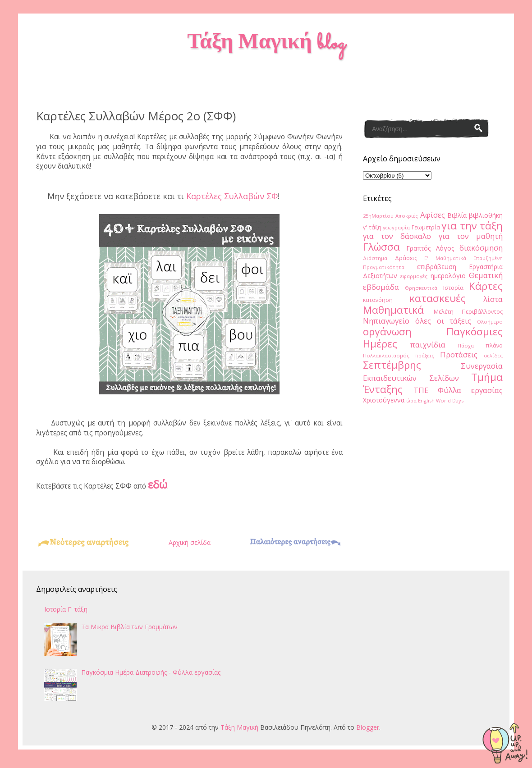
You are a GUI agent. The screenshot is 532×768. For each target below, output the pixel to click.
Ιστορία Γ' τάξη (66, 609)
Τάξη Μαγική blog (266, 44)
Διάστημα (375, 258)
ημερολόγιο (448, 276)
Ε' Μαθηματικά (445, 258)
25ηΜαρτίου (378, 216)
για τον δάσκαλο (397, 236)
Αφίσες (433, 215)
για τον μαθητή (471, 236)
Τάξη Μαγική (239, 727)
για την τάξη (472, 226)
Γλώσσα (381, 247)
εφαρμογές (414, 276)
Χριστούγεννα (384, 400)
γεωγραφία (396, 227)
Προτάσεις (459, 354)
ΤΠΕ (421, 390)
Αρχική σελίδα (190, 542)
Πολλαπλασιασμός (386, 355)
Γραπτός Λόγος (430, 248)
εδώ (158, 484)
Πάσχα (466, 345)
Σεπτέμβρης (392, 365)
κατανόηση (378, 300)
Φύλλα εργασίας (470, 390)
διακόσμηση (481, 248)
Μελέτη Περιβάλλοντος (468, 312)
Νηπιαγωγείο (386, 321)
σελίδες (493, 355)
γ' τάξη (372, 227)
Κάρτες (486, 286)
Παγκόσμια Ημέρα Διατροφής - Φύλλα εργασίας (151, 672)
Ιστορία (453, 288)
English (426, 400)
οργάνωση (387, 331)
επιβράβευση (437, 267)
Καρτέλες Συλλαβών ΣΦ (232, 196)
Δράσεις (406, 258)
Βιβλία (457, 215)
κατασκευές (438, 298)
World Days (450, 400)
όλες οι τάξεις (443, 321)
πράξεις (425, 355)
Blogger (368, 727)
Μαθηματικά (393, 310)
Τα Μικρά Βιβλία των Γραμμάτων (129, 627)
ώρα (411, 400)
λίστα (493, 299)
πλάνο (494, 345)
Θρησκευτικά (421, 288)
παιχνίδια (428, 345)
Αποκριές (407, 216)
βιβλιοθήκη (486, 215)
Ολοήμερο (490, 322)
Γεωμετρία (426, 227)
